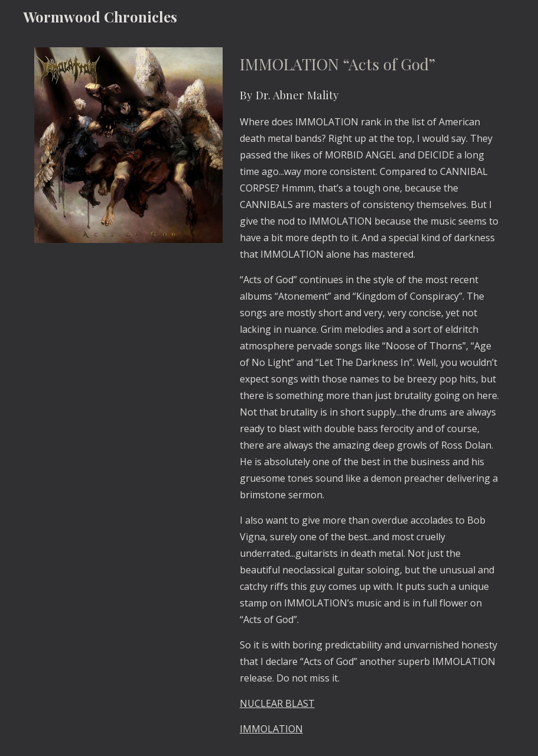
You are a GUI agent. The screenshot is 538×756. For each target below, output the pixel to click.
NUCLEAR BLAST (277, 703)
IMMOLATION (271, 729)
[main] (369, 395)
